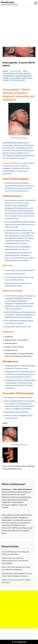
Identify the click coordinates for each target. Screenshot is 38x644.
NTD (11, 80)
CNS (25, 71)
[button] (36, 3)
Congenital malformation (23, 76)
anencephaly (10, 73)
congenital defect (9, 76)
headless (6, 80)
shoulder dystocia (19, 80)
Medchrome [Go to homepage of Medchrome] (22, 642)
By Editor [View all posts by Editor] (5, 71)
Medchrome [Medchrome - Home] (8, 2)
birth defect (19, 73)
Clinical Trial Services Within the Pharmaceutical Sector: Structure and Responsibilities (15, 561)
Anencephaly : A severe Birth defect (19, 64)
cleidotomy (27, 73)
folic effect (6, 78)
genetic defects (16, 78)
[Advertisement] (19, 26)
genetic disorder (27, 78)
